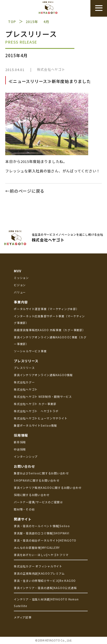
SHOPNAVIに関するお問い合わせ (37, 480)
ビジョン (20, 285)
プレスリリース (26, 361)
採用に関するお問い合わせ (32, 495)
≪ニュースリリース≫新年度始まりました (50, 81)
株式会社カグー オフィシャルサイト (38, 566)
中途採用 (20, 449)
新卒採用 (20, 442)
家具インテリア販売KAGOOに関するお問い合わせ (48, 488)
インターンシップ (26, 456)
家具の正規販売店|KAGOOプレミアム (39, 573)
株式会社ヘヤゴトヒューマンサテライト (41, 418)
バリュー (20, 292)
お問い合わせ (24, 466)
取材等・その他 (24, 509)
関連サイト (23, 519)
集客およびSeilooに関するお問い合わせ (41, 473)
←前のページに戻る (25, 191)
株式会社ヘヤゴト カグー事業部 (35, 404)
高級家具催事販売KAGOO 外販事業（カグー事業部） (50, 330)
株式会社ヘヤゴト (51, 69)
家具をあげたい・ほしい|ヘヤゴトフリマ (41, 555)
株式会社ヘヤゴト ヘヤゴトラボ (36, 411)
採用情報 (21, 435)
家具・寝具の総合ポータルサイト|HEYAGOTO (45, 540)
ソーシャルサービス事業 (30, 351)
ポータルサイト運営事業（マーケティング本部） (46, 309)
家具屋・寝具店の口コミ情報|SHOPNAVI (42, 533)
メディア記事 (23, 617)
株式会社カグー (24, 382)
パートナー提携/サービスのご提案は (38, 502)
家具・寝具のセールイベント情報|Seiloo (42, 526)
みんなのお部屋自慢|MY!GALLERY (37, 548)
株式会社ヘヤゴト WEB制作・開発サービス (43, 397)
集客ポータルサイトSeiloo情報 (35, 425)
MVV (17, 271)
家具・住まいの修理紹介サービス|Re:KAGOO (45, 581)
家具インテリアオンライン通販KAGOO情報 (43, 375)
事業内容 (21, 302)
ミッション (21, 278)
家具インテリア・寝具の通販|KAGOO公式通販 (45, 588)
